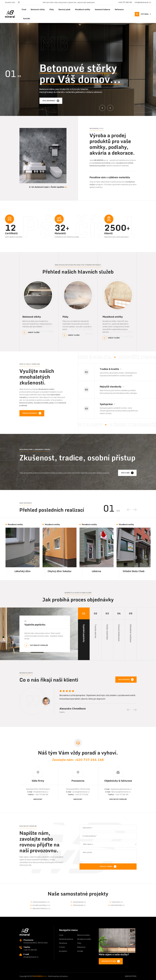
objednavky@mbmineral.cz (121, 789)
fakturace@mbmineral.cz (121, 792)
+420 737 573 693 (82, 795)
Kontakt (27, 18)
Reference (119, 9)
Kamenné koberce (102, 9)
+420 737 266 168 (125, 2)
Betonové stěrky (38, 9)
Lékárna (96, 571)
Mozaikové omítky (83, 9)
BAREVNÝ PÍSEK (131, 976)
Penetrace (63, 943)
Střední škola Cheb (134, 571)
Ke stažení (63, 951)
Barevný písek (64, 9)
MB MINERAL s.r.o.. (40, 976)
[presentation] (102, 108)
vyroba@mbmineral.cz (81, 792)
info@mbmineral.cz (143, 2)
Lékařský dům (23, 571)
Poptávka (146, 14)
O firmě (62, 947)
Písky (52, 9)
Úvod (24, 9)
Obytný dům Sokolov (59, 571)
